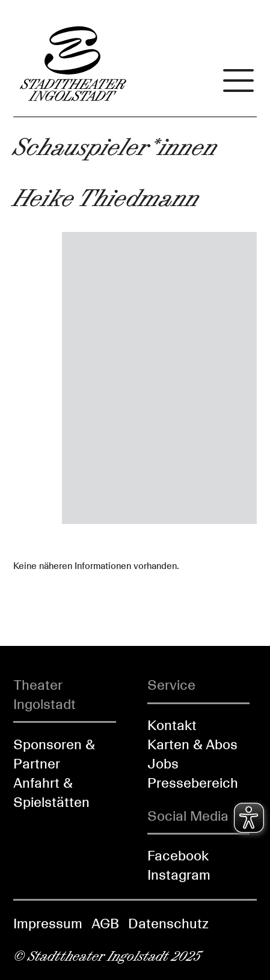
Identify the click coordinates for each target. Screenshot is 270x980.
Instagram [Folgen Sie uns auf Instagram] (179, 875)
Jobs (163, 764)
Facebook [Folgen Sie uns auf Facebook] (178, 856)
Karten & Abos (192, 744)
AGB (105, 924)
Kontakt (172, 725)
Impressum (48, 924)
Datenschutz (168, 924)
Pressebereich (193, 783)
